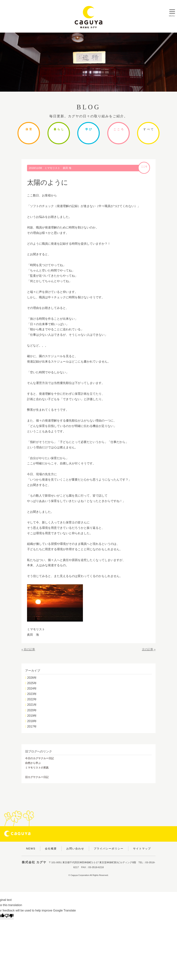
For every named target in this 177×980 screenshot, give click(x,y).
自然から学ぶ (33, 763)
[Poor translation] (9, 917)
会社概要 (51, 849)
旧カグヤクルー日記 (37, 777)
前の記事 (30, 649)
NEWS (31, 849)
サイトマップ (142, 849)
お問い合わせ (75, 849)
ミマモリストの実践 (37, 768)
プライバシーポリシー (109, 849)
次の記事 (147, 649)
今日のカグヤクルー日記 (39, 758)
